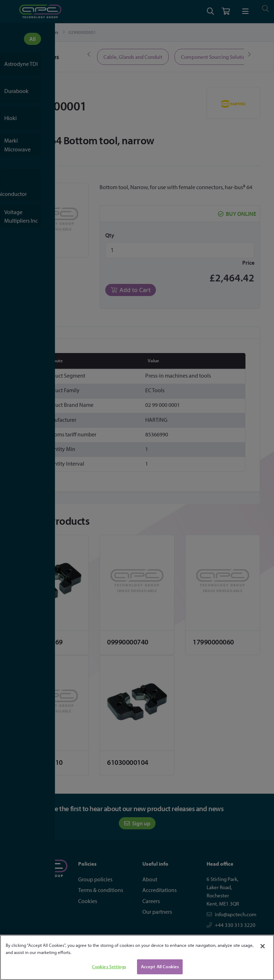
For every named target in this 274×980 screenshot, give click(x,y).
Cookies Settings (109, 966)
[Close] (263, 946)
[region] (137, 957)
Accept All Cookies (160, 966)
